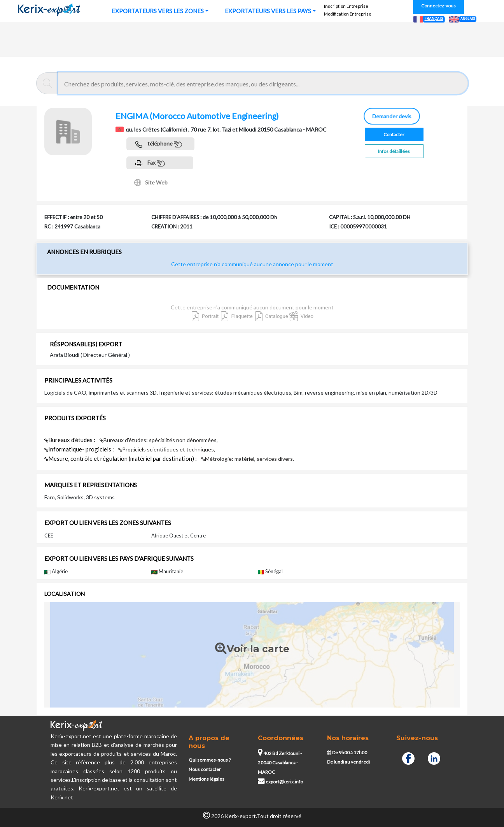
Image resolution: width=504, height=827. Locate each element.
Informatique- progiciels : (80, 449)
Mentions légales (206, 779)
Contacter (394, 134)
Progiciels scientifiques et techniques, (167, 449)
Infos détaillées (394, 151)
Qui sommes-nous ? (210, 760)
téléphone (159, 144)
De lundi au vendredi (348, 762)
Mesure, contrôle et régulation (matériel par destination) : (121, 458)
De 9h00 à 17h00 (347, 752)
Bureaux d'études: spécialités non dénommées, (159, 440)
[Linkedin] (434, 758)
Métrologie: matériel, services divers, (248, 459)
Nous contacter (205, 769)
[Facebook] (408, 758)
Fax (150, 163)
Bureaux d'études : (70, 440)
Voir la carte (252, 649)
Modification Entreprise (348, 14)
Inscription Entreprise (346, 6)
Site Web (151, 183)
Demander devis (391, 116)
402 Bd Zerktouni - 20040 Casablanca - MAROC (280, 763)
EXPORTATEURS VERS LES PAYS (268, 11)
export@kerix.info (280, 782)
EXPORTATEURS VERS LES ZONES (158, 11)
